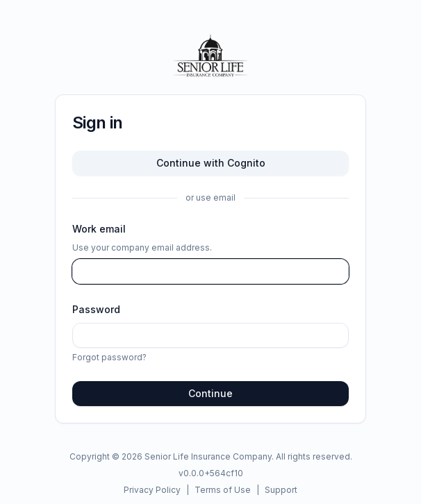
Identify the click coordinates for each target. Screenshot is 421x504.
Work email (99, 229)
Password (96, 309)
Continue (210, 393)
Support (281, 490)
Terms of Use (223, 490)
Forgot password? (109, 357)
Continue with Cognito (211, 163)
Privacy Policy (152, 490)
